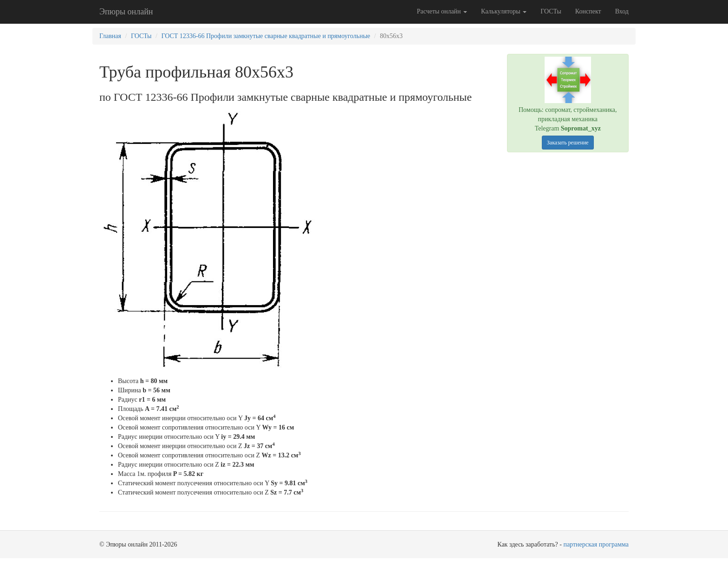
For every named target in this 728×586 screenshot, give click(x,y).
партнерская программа (596, 544)
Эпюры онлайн (126, 12)
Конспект (588, 11)
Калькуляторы (504, 11)
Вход (622, 11)
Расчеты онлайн (442, 11)
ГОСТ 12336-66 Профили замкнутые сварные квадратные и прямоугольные (266, 36)
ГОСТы (551, 11)
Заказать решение (568, 143)
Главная (110, 36)
